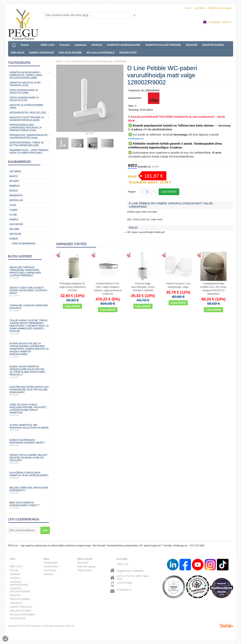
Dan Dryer (16, 224)
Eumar (14, 239)
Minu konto (83, 563)
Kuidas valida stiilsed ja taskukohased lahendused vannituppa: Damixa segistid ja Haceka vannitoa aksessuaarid (29, 350)
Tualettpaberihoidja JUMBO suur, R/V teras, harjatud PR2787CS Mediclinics (214, 289)
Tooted (25, 45)
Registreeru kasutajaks (220, 8)
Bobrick (15, 186)
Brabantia (16, 196)
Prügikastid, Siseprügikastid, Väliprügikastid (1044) (29, 136)
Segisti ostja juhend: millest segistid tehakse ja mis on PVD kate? (29, 459)
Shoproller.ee (226, 626)
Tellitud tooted (84, 570)
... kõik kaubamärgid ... (24, 244)
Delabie (15, 229)
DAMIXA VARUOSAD (42, 53)
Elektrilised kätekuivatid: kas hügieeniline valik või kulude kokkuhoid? (29, 391)
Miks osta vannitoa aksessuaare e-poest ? (29, 505)
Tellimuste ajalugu (86, 567)
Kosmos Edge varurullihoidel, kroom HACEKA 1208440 (143, 287)
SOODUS (97, 45)
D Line (13, 215)
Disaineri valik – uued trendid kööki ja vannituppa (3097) (29, 151)
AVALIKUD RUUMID (70, 53)
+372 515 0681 (125, 583)
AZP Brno (15, 171)
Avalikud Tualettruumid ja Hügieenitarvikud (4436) (27, 119)
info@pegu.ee (136, 139)
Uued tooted (50, 570)
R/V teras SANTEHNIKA (100, 53)
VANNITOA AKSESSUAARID (124, 45)
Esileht (59, 61)
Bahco (14, 176)
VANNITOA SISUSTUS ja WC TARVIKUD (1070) (25, 84)
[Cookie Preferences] (5, 639)
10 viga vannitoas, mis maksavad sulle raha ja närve (29, 427)
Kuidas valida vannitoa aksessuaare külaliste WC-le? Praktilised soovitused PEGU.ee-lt (29, 372)
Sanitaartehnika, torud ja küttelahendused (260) (27, 144)
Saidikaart (81, 45)
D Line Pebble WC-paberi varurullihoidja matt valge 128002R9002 (96, 61)
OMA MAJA (18, 53)
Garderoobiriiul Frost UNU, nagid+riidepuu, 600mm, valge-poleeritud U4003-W (108, 289)
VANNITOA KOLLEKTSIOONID (163, 45)
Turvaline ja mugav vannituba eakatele (29, 308)
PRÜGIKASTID (128, 53)
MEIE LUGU (48, 45)
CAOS (13, 205)
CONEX (14, 210)
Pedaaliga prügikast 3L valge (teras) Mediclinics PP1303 (72, 287)
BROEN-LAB (16, 200)
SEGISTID (192, 45)
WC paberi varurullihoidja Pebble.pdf (146, 232)
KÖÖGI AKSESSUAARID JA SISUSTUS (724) (24, 99)
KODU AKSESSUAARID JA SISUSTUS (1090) (24, 92)
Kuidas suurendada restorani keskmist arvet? (29, 442)
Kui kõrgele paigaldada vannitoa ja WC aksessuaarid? (29, 475)
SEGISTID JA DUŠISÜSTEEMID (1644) (26, 107)
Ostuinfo (65, 45)
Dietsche (15, 234)
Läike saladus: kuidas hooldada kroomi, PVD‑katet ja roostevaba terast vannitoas (29, 410)
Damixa (14, 220)
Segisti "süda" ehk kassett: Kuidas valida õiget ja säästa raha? (29, 292)
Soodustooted (51, 567)
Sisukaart (48, 574)
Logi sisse (200, 8)
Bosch (14, 191)
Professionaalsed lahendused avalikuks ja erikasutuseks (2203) (26, 128)
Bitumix (14, 181)
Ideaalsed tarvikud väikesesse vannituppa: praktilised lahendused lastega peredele (29, 272)
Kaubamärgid (50, 563)
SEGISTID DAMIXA (213, 45)
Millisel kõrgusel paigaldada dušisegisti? (29, 490)
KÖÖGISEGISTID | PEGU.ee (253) (28, 113)
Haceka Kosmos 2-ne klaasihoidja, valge (178, 285)
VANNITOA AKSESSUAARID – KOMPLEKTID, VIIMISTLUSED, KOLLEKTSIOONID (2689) (26, 75)
